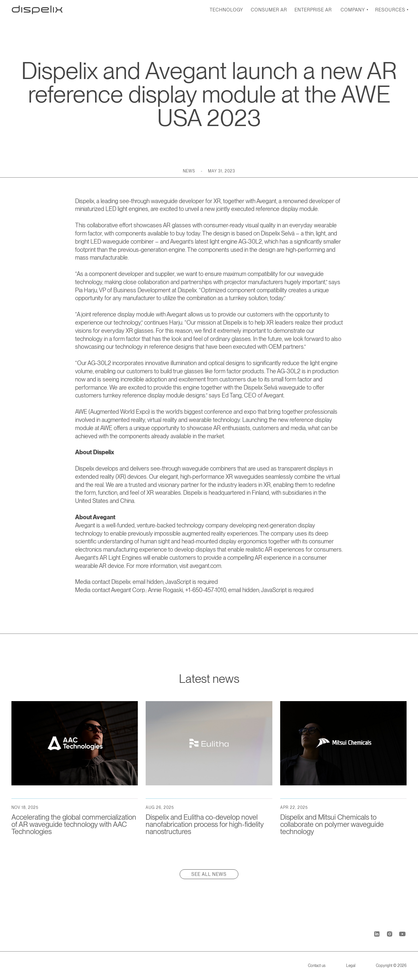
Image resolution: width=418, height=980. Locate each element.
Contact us (317, 966)
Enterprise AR (313, 10)
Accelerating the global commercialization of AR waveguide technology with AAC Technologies (74, 824)
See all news (209, 874)
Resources (390, 10)
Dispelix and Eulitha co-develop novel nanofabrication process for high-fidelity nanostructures (205, 824)
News (189, 171)
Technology (226, 10)
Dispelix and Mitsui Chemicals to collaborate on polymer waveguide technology (332, 824)
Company (353, 10)
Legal (351, 966)
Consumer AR (269, 10)
